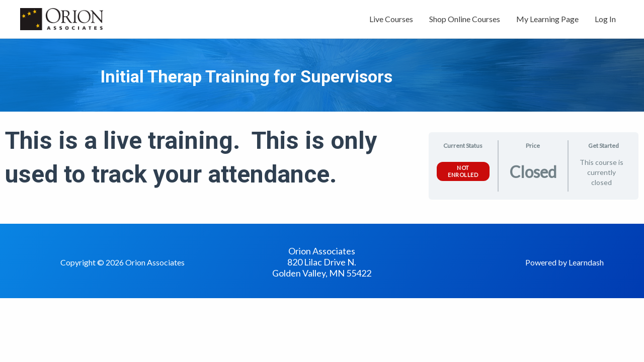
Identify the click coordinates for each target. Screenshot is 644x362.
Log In (605, 19)
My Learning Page (547, 19)
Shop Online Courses (465, 19)
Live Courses (391, 19)
